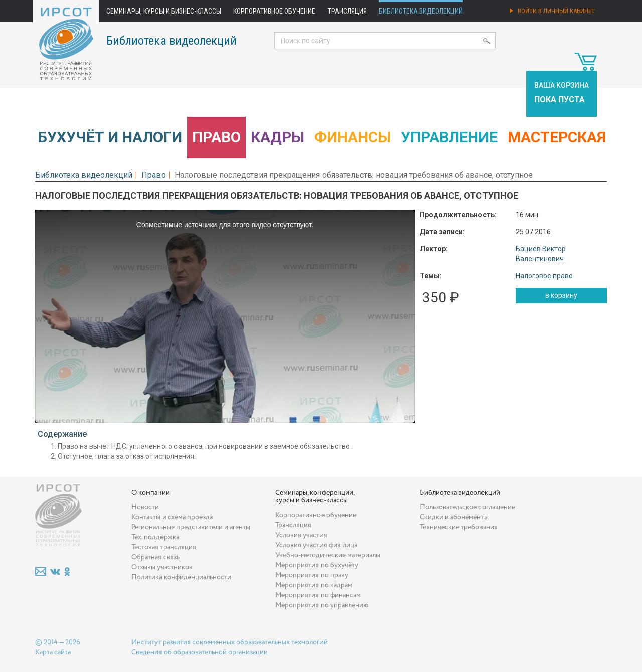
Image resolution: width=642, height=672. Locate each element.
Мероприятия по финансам (318, 595)
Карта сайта (53, 652)
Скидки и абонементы (454, 517)
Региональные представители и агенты (191, 527)
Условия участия (301, 535)
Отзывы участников (162, 567)
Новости (145, 507)
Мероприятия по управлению (322, 605)
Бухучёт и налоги (110, 137)
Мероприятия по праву (312, 575)
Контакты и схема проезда (172, 517)
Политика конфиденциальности (181, 577)
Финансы (353, 137)
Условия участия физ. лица (316, 545)
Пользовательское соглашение (467, 507)
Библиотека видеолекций (421, 11)
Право (216, 137)
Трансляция (347, 11)
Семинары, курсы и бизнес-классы (164, 11)
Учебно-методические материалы (328, 555)
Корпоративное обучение (274, 11)
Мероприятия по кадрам (314, 585)
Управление (449, 137)
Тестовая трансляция (164, 547)
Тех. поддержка (155, 537)
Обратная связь (155, 557)
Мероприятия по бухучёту (317, 565)
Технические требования (459, 527)
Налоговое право (544, 276)
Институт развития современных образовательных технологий (229, 642)
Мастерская (557, 137)
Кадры (278, 137)
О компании (150, 493)
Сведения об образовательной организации (200, 652)
